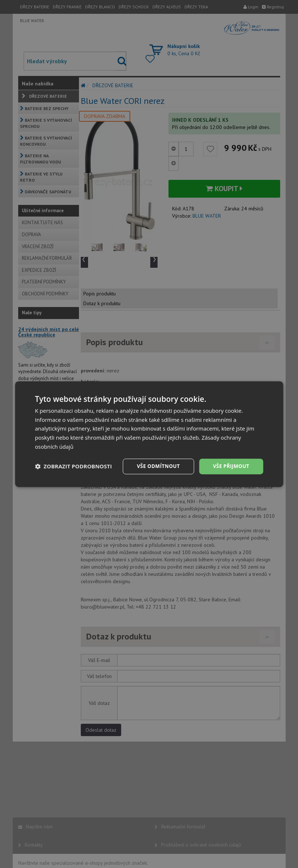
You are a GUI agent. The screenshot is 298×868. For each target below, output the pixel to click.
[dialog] (149, 434)
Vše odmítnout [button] (156, 466)
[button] (73, 467)
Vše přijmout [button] (231, 466)
